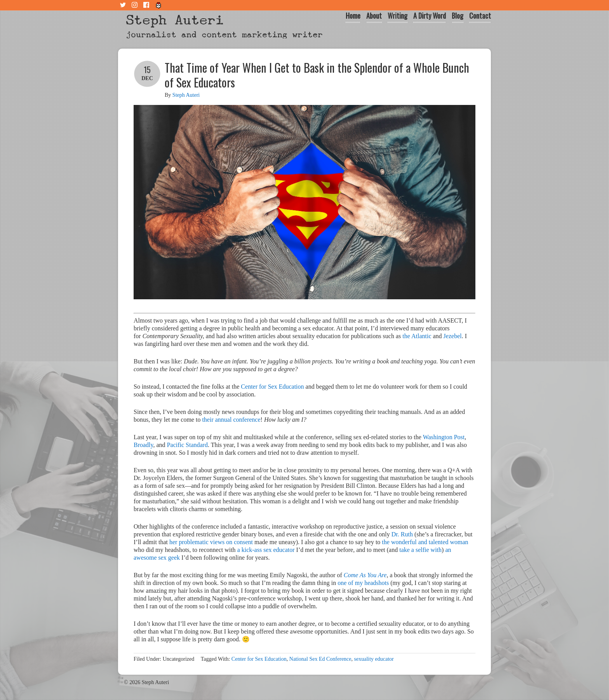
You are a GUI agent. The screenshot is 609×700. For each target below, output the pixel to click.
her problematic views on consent (211, 542)
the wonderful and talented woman (425, 542)
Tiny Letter (159, 5)
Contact (480, 16)
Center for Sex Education (272, 387)
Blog (458, 16)
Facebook (147, 5)
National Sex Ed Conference (320, 659)
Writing (398, 16)
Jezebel (453, 336)
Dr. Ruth (402, 534)
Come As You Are (365, 575)
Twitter (124, 5)
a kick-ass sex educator (266, 550)
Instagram (136, 5)
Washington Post (444, 437)
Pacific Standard (187, 445)
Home (353, 16)
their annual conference (231, 420)
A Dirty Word (430, 16)
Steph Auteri (175, 20)
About (374, 16)
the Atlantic (417, 336)
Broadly (144, 445)
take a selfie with (420, 550)
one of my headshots (363, 583)
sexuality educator (374, 659)
